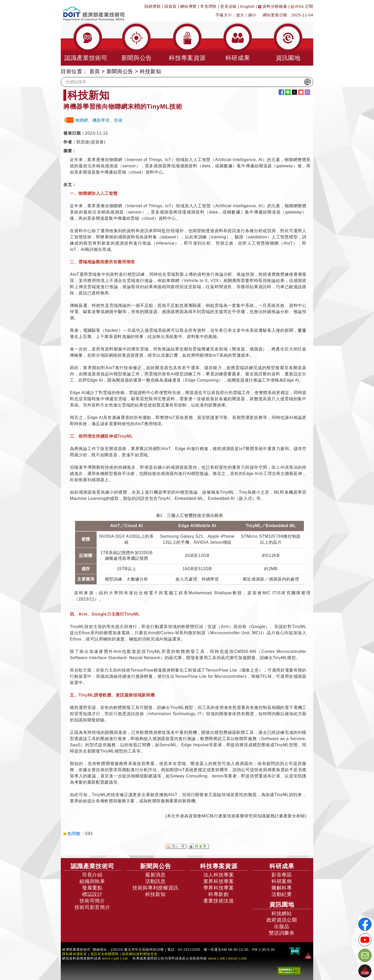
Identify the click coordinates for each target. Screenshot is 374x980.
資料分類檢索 (273, 6)
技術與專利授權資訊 (155, 888)
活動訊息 (155, 881)
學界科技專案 (219, 888)
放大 (240, 15)
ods (244, 958)
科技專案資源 (219, 866)
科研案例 (282, 881)
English (248, 6)
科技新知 (151, 71)
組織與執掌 (92, 881)
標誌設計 (92, 894)
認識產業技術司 (92, 866)
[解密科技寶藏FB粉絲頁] (365, 924)
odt (125, 958)
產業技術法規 (219, 901)
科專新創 (219, 894)
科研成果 (282, 866)
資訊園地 (282, 905)
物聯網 (82, 120)
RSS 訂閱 (302, 6)
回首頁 (171, 6)
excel (233, 958)
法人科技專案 (219, 875)
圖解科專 (282, 888)
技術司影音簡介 (92, 907)
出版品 (282, 926)
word (212, 958)
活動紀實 (282, 894)
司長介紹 (92, 875)
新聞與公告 (120, 71)
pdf (116, 958)
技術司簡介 (92, 901)
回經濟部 (153, 6)
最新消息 (155, 875)
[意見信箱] (365, 955)
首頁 (95, 71)
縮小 (252, 15)
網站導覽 (188, 6)
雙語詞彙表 (282, 933)
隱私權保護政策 (75, 954)
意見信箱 (228, 6)
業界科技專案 (219, 881)
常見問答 (208, 6)
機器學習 (101, 120)
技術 (118, 120)
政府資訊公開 (282, 920)
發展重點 (92, 888)
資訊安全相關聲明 (105, 954)
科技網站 (282, 913)
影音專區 (282, 875)
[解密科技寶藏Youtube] (365, 940)
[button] (86, 44)
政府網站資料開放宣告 (140, 954)
